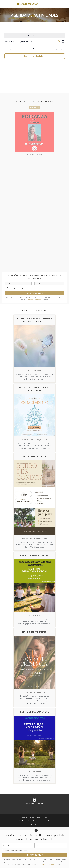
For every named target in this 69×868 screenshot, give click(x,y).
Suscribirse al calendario (33, 56)
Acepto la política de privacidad (18, 288)
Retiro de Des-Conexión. (34, 555)
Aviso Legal (44, 818)
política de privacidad (33, 300)
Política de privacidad (28, 818)
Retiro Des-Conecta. (35, 456)
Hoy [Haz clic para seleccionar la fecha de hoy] (35, 49)
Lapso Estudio (35, 824)
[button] (34, 293)
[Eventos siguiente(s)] (60, 49)
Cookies (37, 818)
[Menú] (64, 4)
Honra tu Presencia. (35, 632)
